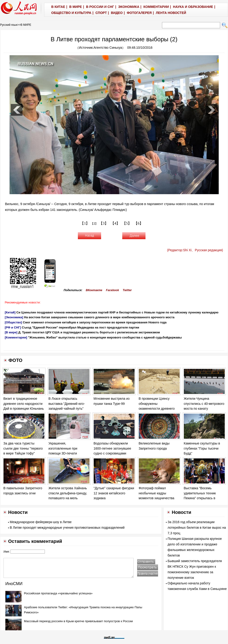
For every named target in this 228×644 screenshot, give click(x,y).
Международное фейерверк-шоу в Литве (41, 522)
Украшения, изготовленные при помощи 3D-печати (63, 448)
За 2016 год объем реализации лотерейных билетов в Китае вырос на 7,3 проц (197, 528)
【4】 (115, 223)
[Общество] (13, 322)
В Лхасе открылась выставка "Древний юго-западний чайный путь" (67, 404)
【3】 (104, 223)
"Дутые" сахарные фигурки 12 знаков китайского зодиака (114, 493)
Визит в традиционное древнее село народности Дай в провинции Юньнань (24, 404)
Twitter (127, 290)
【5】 (127, 223)
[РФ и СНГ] (13, 327)
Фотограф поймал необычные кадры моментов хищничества (157, 493)
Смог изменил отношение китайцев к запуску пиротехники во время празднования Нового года (95, 322)
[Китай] (10, 312)
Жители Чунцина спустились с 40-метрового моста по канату (204, 404)
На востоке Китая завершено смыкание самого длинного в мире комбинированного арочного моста (99, 317)
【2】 (94, 224)
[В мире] (11, 332)
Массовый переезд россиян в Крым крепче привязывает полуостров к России (78, 621)
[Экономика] (14, 317)
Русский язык (9, 25)
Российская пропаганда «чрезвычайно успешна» (58, 593)
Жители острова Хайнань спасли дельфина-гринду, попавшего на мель (68, 493)
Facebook (112, 290)
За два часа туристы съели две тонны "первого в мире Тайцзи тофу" (23, 448)
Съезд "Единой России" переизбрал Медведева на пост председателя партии (81, 327)
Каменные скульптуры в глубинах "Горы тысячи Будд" (202, 448)
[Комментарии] (16, 337)
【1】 (85, 223)
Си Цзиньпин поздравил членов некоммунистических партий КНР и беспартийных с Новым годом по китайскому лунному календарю (117, 312)
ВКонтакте (94, 290)
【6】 (139, 223)
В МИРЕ (26, 25)
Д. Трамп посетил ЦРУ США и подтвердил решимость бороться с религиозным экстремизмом (89, 332)
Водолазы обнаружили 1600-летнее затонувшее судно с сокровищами (112, 448)
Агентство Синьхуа (108, 48)
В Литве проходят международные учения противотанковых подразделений (67, 528)
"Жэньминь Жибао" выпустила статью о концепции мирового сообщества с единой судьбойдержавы (105, 337)
